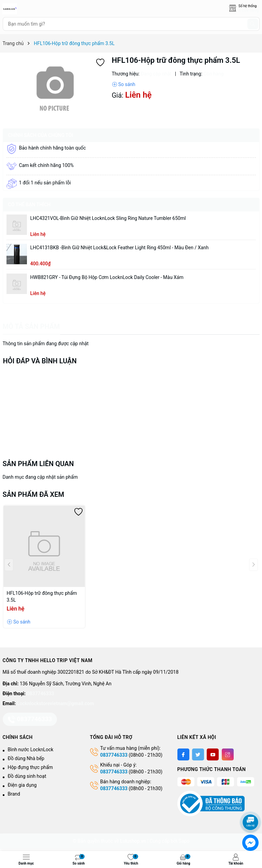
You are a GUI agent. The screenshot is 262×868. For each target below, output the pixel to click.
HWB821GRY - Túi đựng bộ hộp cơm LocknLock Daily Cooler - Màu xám (107, 277)
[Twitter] (198, 754)
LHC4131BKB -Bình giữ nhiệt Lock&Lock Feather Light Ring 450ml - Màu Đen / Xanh (120, 248)
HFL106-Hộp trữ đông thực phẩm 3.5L (42, 597)
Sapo (184, 841)
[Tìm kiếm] (253, 24)
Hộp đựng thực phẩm (31, 767)
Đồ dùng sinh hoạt (27, 776)
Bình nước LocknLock (31, 750)
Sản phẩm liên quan (38, 464)
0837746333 (41, 694)
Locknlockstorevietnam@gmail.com (55, 703)
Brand (14, 794)
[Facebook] (183, 754)
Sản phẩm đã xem (34, 494)
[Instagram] (228, 754)
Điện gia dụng (22, 785)
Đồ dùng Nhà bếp (26, 758)
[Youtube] (213, 754)
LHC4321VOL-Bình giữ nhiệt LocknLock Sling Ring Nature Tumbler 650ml (108, 218)
